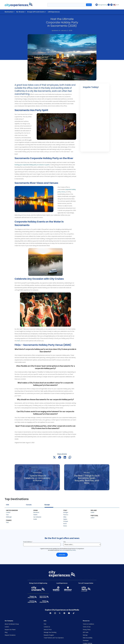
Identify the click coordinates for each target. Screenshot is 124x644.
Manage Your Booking (50, 632)
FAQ (45, 624)
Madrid (35, 515)
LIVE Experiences (54, 12)
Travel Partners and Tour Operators (54, 638)
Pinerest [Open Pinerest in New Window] (64, 613)
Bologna (66, 512)
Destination (10, 12)
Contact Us (47, 627)
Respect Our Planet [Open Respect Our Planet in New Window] (10, 630)
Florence (66, 515)
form (19, 341)
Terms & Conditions (88, 624)
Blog (6, 632)
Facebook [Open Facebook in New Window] (50, 613)
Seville (35, 519)
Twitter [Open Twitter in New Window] (60, 613)
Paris (7, 522)
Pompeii (66, 521)
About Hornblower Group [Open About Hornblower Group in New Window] (12, 624)
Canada (29, 505)
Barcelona (36, 512)
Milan (65, 517)
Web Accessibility (88, 638)
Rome (65, 524)
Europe (47, 505)
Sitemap (85, 635)
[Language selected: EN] (116, 5)
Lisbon (93, 518)
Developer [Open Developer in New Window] (86, 640)
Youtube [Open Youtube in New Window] (69, 613)
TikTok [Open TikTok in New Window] (74, 613)
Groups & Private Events (37, 12)
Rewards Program (49, 635)
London (8, 512)
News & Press (48, 630)
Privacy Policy (87, 630)
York (7, 515)
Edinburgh (9, 517)
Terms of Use (87, 627)
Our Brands (21, 12)
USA (7, 505)
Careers (7, 627)
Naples (65, 519)
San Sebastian (37, 517)
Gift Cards (86, 632)
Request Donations (10, 635)
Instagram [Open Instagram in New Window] (55, 613)
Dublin (92, 512)
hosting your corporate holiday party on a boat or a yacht (32, 165)
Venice (65, 526)
